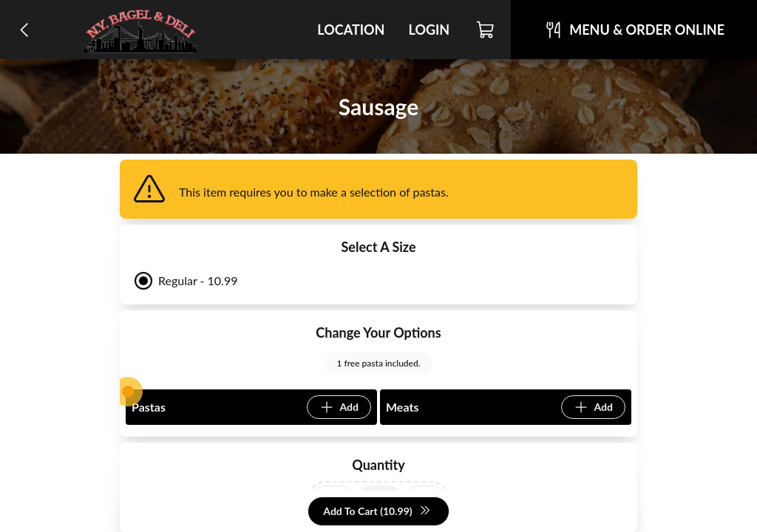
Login (429, 30)
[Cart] (486, 30)
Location (351, 30)
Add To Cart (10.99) (377, 512)
